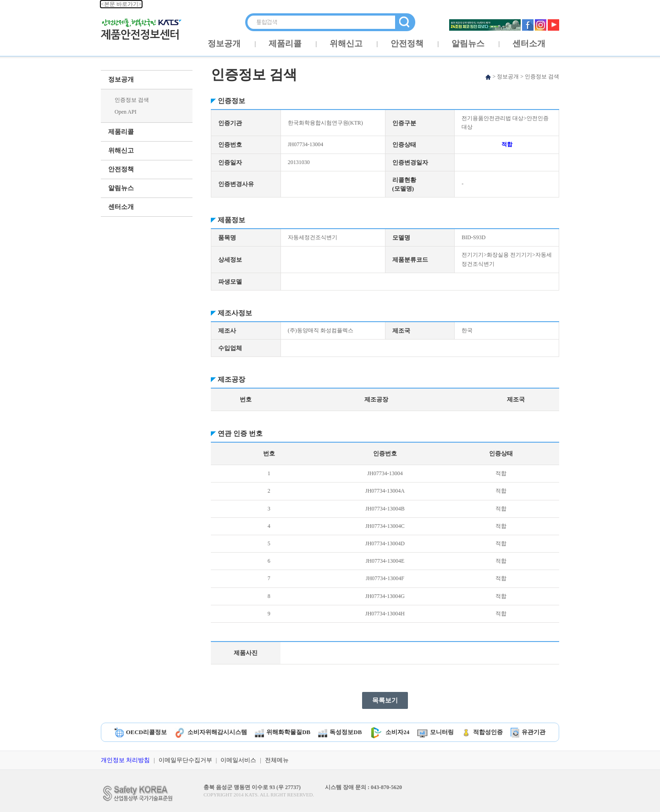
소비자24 (389, 732)
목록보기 (385, 700)
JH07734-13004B (385, 509)
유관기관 (528, 732)
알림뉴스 (468, 44)
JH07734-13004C (385, 526)
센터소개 (529, 44)
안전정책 (407, 44)
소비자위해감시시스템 (211, 732)
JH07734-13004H (385, 614)
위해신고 (346, 44)
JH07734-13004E (385, 561)
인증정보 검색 (132, 100)
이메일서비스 (238, 760)
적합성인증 (482, 732)
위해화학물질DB (283, 732)
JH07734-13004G (385, 596)
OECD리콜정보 (141, 732)
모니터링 (435, 732)
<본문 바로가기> (121, 4)
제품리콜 (285, 44)
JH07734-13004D (385, 543)
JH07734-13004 (385, 473)
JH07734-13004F (385, 578)
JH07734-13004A (385, 491)
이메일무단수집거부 (185, 760)
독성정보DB (340, 732)
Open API (126, 112)
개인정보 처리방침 (125, 760)
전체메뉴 (277, 760)
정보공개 (224, 44)
